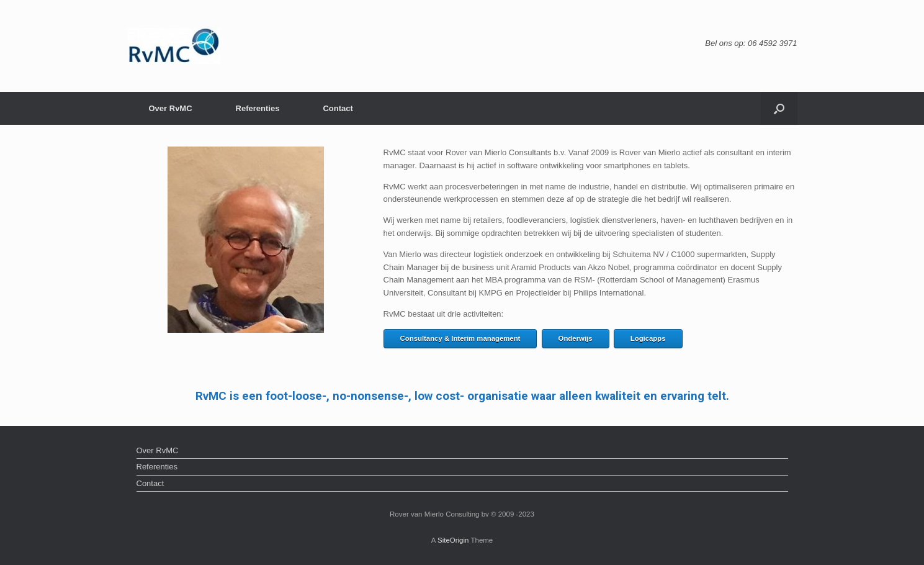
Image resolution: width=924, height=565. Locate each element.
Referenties (258, 108)
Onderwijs (576, 338)
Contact (338, 108)
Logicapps (648, 338)
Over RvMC (171, 108)
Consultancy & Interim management (460, 338)
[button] (779, 108)
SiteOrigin (453, 540)
